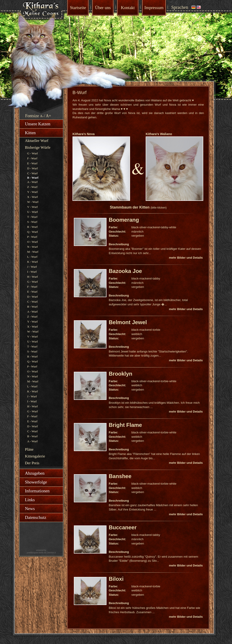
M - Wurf (33, 252)
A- (42, 116)
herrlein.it (52, 553)
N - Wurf (33, 247)
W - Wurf (33, 202)
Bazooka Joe (125, 271)
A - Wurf (32, 182)
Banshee (120, 476)
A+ (48, 116)
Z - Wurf (32, 187)
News (30, 509)
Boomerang (124, 220)
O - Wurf (33, 242)
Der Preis (32, 463)
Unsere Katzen (38, 124)
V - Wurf (33, 207)
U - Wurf (33, 212)
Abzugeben (35, 473)
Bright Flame (125, 425)
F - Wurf (32, 158)
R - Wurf (32, 227)
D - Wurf (33, 168)
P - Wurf (32, 237)
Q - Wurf (33, 232)
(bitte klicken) (158, 208)
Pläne (29, 449)
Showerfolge (36, 482)
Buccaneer (123, 527)
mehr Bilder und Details (186, 258)
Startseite (78, 8)
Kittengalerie (35, 456)
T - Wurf (32, 217)
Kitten (30, 133)
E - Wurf (32, 163)
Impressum (154, 8)
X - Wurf (33, 197)
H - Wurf (33, 277)
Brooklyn (121, 374)
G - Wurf (33, 153)
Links (30, 500)
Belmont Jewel (128, 322)
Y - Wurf (32, 192)
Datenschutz (36, 517)
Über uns (103, 8)
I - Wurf (32, 272)
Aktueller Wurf (37, 141)
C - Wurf (32, 173)
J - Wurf (32, 267)
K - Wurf (33, 262)
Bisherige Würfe (38, 147)
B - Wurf (32, 307)
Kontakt (128, 8)
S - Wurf (32, 222)
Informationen (37, 491)
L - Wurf (32, 257)
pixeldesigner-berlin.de (36, 553)
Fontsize (32, 116)
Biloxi (116, 579)
